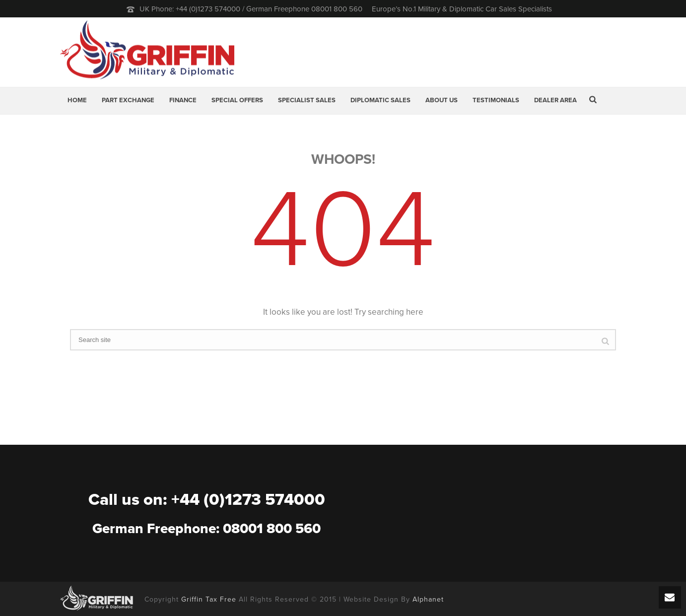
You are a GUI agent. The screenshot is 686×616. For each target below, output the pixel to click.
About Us (442, 100)
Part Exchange (128, 100)
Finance (183, 100)
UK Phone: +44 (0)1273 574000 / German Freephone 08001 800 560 (251, 9)
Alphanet (428, 599)
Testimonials (496, 100)
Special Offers (237, 100)
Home (77, 100)
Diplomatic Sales (380, 100)
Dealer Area (555, 100)
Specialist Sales (307, 100)
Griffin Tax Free (209, 599)
